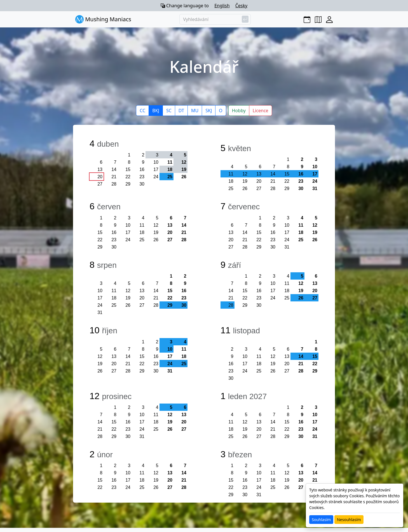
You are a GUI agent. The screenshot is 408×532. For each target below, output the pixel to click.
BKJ (156, 111)
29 (128, 184)
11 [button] (231, 174)
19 (245, 181)
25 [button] (170, 177)
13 (100, 169)
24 (156, 177)
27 (100, 184)
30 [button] (184, 305)
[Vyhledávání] (215, 19)
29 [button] (170, 305)
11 (170, 162)
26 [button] (301, 298)
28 (114, 184)
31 (315, 188)
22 (128, 177)
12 (156, 225)
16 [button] (301, 174)
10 (156, 162)
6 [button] (185, 407)
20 (100, 177)
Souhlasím (321, 520)
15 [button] (287, 174)
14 (114, 169)
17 (156, 169)
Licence (261, 111)
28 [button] (231, 305)
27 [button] (315, 298)
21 (114, 177)
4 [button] (171, 155)
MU (195, 111)
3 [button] (157, 155)
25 (231, 188)
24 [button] (170, 364)
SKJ (209, 111)
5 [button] (185, 155)
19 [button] (184, 169)
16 (142, 169)
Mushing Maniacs (103, 19)
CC (142, 111)
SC (169, 111)
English (222, 6)
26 (184, 177)
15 (128, 169)
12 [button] (184, 162)
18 (231, 181)
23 (142, 177)
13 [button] (259, 174)
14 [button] (273, 174)
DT (181, 111)
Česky (241, 6)
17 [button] (315, 174)
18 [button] (170, 169)
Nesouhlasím (349, 520)
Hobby (239, 111)
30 (142, 184)
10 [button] (170, 349)
